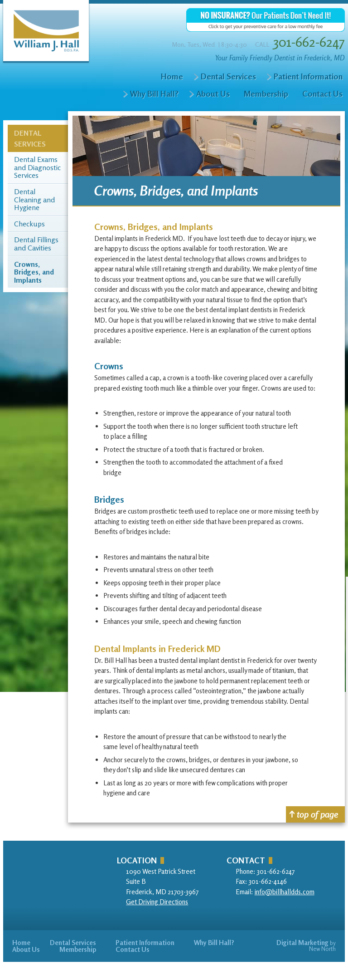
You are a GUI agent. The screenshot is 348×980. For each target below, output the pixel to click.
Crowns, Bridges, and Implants (34, 272)
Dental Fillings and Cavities (36, 244)
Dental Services (228, 76)
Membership (266, 93)
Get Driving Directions (157, 902)
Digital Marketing (302, 943)
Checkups (29, 224)
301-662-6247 (309, 42)
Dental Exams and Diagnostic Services (37, 168)
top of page (314, 814)
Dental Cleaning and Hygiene (34, 200)
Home (172, 76)
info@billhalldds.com (285, 892)
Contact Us (322, 93)
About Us (213, 93)
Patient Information (308, 76)
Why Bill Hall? (154, 93)
